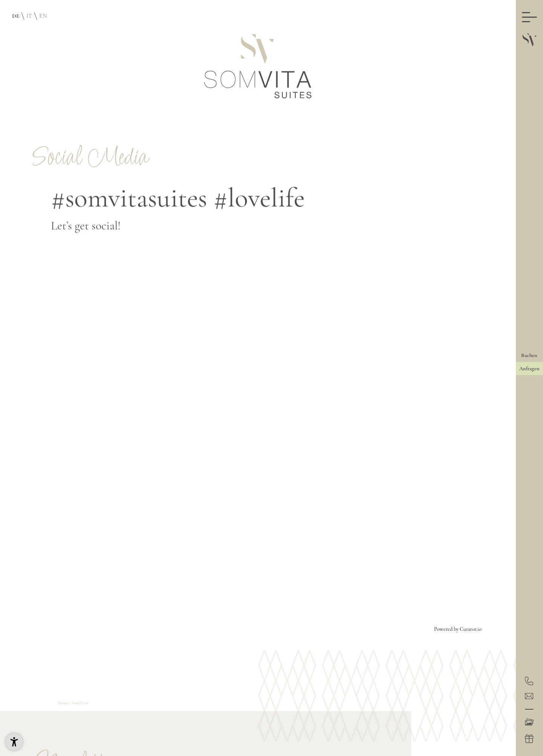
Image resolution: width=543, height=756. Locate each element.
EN (43, 16)
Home (64, 703)
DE (16, 16)
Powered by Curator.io (458, 629)
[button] (14, 742)
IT (29, 16)
